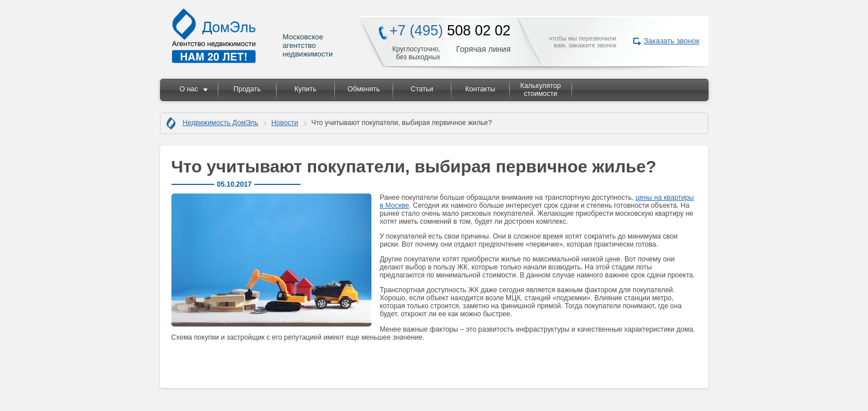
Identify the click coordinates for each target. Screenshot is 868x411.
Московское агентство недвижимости (253, 36)
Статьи (422, 89)
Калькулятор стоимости (540, 90)
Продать (247, 89)
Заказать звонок (672, 41)
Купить (305, 89)
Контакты (480, 89)
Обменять (363, 89)
